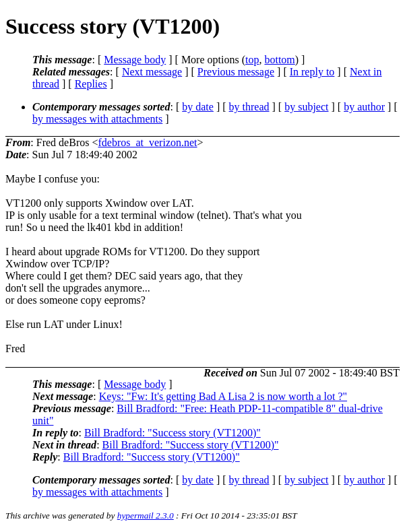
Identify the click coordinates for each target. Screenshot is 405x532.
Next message (152, 72)
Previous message (236, 72)
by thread (249, 107)
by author (364, 107)
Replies (91, 84)
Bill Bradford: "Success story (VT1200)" (173, 433)
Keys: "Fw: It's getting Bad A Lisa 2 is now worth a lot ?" (223, 396)
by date (198, 107)
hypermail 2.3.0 (146, 516)
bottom (279, 60)
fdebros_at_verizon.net (147, 142)
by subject (306, 107)
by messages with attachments (97, 119)
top (252, 60)
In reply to (312, 72)
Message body (135, 60)
